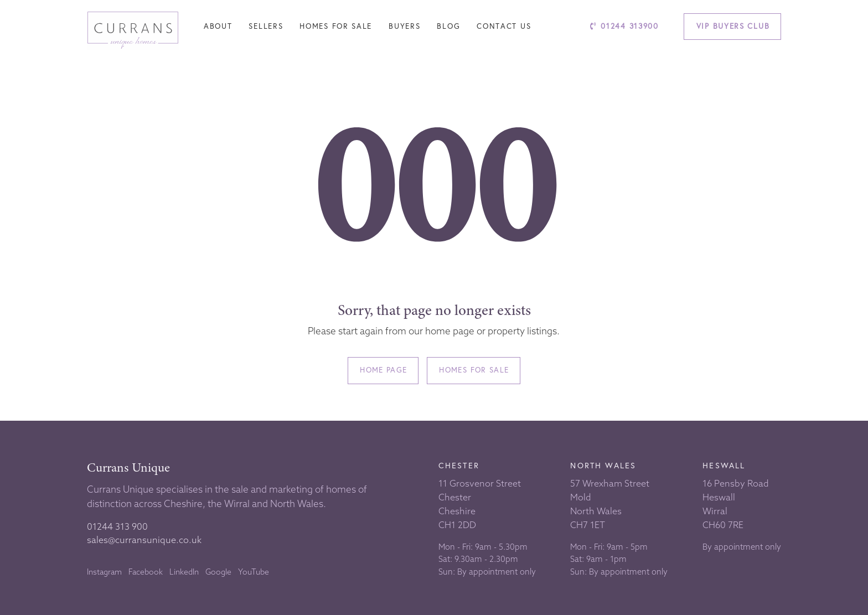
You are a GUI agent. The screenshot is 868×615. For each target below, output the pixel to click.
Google (218, 572)
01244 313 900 (117, 526)
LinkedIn (184, 572)
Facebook (146, 572)
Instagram (104, 572)
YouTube (254, 572)
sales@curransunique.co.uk (144, 540)
